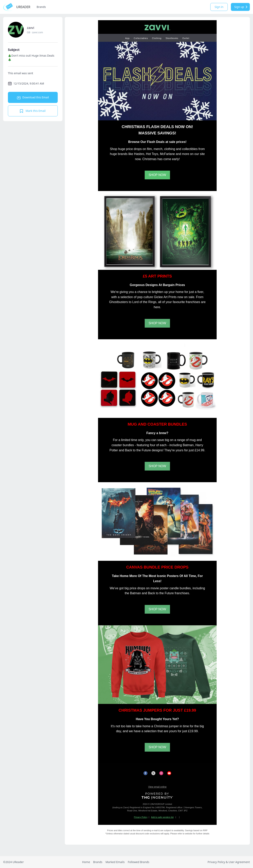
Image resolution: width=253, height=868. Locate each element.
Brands (41, 7)
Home (86, 862)
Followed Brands (138, 862)
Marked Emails (115, 862)
